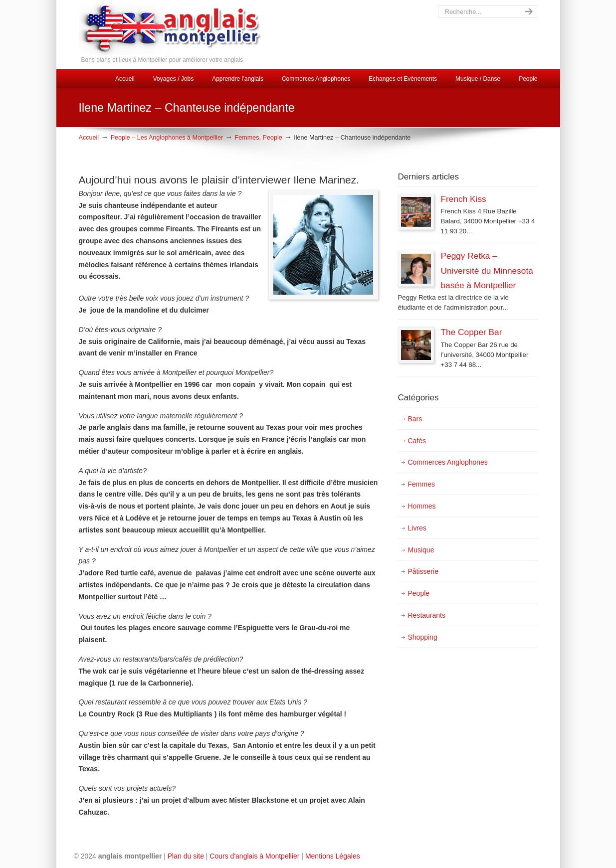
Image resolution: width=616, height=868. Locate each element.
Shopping (423, 637)
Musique (421, 550)
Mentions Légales (333, 856)
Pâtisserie (423, 571)
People (273, 138)
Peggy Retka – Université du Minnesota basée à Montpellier (487, 270)
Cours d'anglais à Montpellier (254, 856)
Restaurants (427, 615)
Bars (415, 419)
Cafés (417, 441)
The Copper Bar (472, 332)
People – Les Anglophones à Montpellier (167, 138)
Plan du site (186, 856)
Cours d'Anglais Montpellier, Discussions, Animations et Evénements (199, 29)
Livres (417, 528)
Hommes (422, 506)
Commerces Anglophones (448, 462)
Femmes (247, 138)
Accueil (89, 138)
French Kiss (464, 199)
